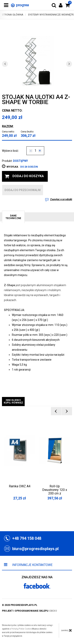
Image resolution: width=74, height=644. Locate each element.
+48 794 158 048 (27, 538)
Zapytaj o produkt (61, 199)
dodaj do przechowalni (23, 190)
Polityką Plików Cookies (22, 629)
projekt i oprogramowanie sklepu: (30, 611)
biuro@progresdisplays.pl (35, 549)
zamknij (67, 630)
